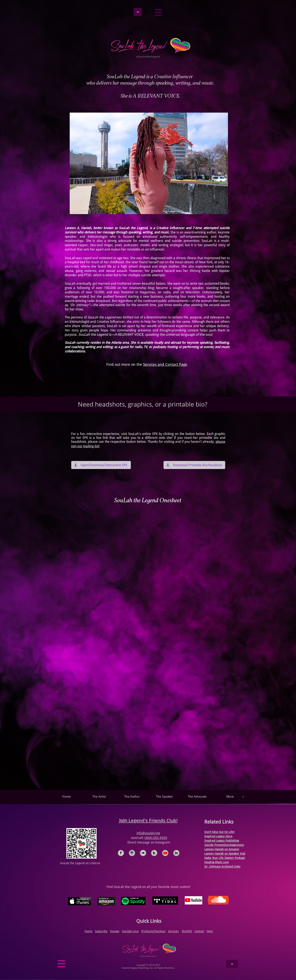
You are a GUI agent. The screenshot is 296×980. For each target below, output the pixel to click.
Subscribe (101, 931)
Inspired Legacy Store (218, 836)
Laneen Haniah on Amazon (222, 849)
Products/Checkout (153, 931)
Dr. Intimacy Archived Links (222, 867)
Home (88, 931)
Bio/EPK (187, 931)
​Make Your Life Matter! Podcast (225, 858)
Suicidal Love (130, 931)
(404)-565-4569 (156, 838)
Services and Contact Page (165, 364)
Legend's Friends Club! (153, 820)
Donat (114, 931)
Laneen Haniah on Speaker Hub (225, 854)
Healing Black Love (217, 862)
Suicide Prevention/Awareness (224, 845)
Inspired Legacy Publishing (222, 841)
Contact (199, 931)
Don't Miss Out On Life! (219, 832)
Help (210, 931)
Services (173, 931)
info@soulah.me (148, 833)
